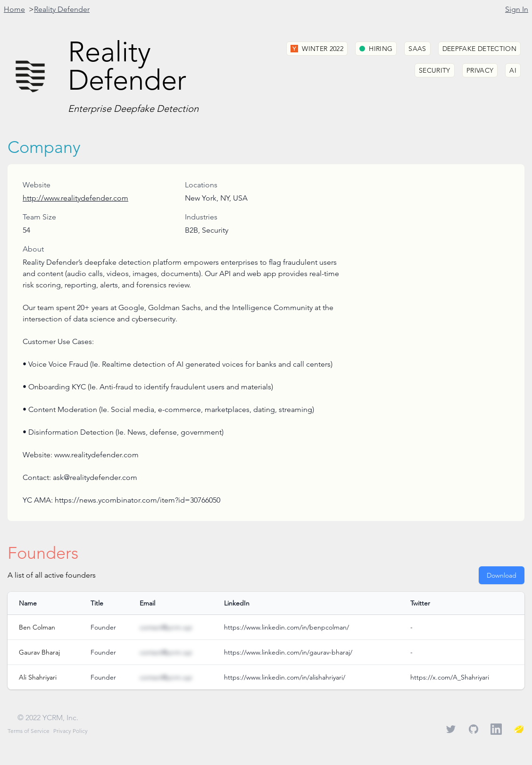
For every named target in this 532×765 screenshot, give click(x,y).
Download (502, 575)
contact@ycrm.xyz (166, 627)
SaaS (417, 49)
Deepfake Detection (479, 49)
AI (513, 70)
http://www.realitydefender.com (75, 198)
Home (14, 9)
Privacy (480, 70)
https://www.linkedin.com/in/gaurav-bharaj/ (288, 652)
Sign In (517, 9)
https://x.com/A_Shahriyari (450, 677)
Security (435, 70)
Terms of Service (29, 731)
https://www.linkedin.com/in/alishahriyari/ (285, 677)
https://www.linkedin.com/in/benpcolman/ (287, 627)
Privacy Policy (71, 731)
